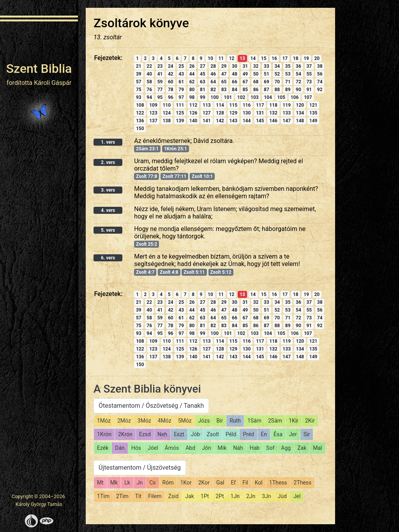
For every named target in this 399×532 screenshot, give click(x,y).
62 (192, 82)
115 (233, 105)
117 (260, 105)
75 (139, 90)
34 (277, 66)
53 (288, 74)
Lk (127, 483)
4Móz (165, 421)
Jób (196, 434)
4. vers (108, 210)
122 (140, 113)
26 (192, 66)
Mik (222, 448)
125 (180, 113)
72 (298, 82)
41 (160, 74)
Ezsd (145, 434)
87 (267, 90)
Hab (255, 448)
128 (220, 113)
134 (300, 113)
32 (256, 66)
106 (295, 97)
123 (153, 113)
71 (288, 82)
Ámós (172, 448)
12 (232, 58)
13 (242, 58)
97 (181, 97)
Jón (206, 448)
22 (149, 66)
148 (300, 121)
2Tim (122, 496)
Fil (245, 483)
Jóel (153, 448)
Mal (317, 448)
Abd (190, 448)
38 (320, 66)
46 (213, 74)
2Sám (275, 421)
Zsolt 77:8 (147, 176)
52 (277, 74)
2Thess (303, 483)
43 (181, 74)
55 (309, 74)
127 (207, 113)
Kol (259, 483)
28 (213, 66)
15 (264, 58)
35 (288, 66)
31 (245, 66)
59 (160, 82)
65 (224, 82)
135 (313, 113)
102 (241, 97)
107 (308, 97)
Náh (238, 448)
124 (167, 113)
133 (287, 113)
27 (203, 66)
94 (149, 97)
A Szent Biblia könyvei (147, 389)
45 (203, 74)
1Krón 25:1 (176, 149)
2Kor (204, 483)
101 (228, 97)
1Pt (205, 496)
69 (267, 82)
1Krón (104, 434)
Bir (220, 421)
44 (192, 74)
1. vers (108, 142)
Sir (307, 434)
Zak (302, 448)
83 (224, 90)
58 (149, 82)
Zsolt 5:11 (194, 272)
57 (139, 82)
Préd (248, 434)
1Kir (294, 421)
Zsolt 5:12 (221, 272)
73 (309, 82)
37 (309, 66)
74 (320, 82)
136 (140, 121)
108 (140, 105)
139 (180, 121)
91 (309, 90)
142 (220, 121)
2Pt (220, 496)
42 (171, 74)
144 (247, 121)
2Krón (125, 434)
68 (256, 82)
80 (192, 90)
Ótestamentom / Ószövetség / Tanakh (151, 406)
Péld (231, 434)
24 (171, 66)
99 (203, 97)
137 (153, 121)
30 (235, 66)
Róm (168, 483)
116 (247, 105)
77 (160, 90)
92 (320, 90)
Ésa (278, 434)
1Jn (235, 496)
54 (298, 74)
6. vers (108, 258)
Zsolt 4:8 (169, 272)
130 (247, 113)
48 (235, 74)
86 (256, 90)
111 (180, 105)
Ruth (235, 421)
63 (203, 82)
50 (256, 74)
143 (233, 121)
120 (300, 105)
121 (313, 105)
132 (273, 113)
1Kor (186, 483)
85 (245, 90)
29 (224, 66)
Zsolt (213, 434)
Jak (189, 496)
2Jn (251, 496)
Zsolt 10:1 (202, 176)
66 (235, 82)
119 (287, 105)
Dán (120, 448)
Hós (136, 448)
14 (253, 58)
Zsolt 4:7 (145, 272)
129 (233, 113)
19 (306, 58)
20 (317, 58)
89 (288, 90)
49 (245, 74)
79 (181, 90)
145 (260, 121)
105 (281, 97)
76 (149, 90)
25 (181, 66)
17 (285, 58)
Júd (282, 496)
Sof (270, 448)
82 (213, 90)
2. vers (108, 162)
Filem (155, 496)
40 (149, 74)
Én (264, 434)
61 (181, 82)
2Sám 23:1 (147, 149)
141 (207, 121)
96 (171, 97)
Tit (138, 496)
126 (193, 113)
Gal (220, 483)
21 (139, 66)
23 (160, 66)
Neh (162, 434)
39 (139, 74)
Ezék (103, 448)
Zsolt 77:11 (174, 176)
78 (171, 90)
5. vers (108, 230)
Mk (114, 483)
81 (203, 90)
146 (273, 121)
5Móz (185, 421)
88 (277, 90)
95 (160, 97)
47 (224, 74)
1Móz (104, 421)
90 (298, 90)
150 (140, 129)
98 (192, 97)
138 (167, 121)
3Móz (144, 421)
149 (313, 121)
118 (273, 105)
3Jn (266, 496)
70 (277, 82)
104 (268, 97)
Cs (152, 483)
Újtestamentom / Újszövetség (140, 468)
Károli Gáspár (53, 83)
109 (153, 105)
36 (298, 66)
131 (260, 113)
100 (215, 97)
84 (235, 90)
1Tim (103, 496)
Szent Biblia (39, 69)
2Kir (310, 421)
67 (245, 82)
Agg (286, 448)
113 (207, 105)
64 (213, 82)
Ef (233, 483)
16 (274, 58)
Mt (100, 483)
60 (171, 82)
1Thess (278, 483)
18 (296, 58)
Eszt (179, 434)
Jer (293, 434)
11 (221, 58)
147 (287, 121)
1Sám (254, 421)
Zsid (173, 496)
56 (320, 74)
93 (139, 97)
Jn (140, 483)
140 (193, 121)
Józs (204, 421)
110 (167, 105)
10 (210, 58)
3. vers (108, 190)
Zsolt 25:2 (147, 244)
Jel (297, 496)
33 (267, 66)
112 (193, 105)
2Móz (124, 421)
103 (255, 97)
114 (220, 105)
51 (267, 74)
